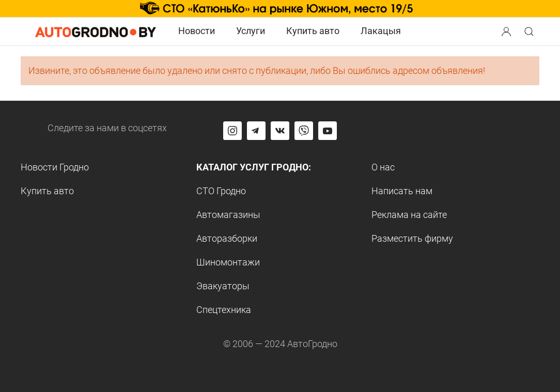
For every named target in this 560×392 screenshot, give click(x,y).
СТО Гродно (221, 191)
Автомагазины (228, 215)
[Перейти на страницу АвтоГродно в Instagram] (232, 131)
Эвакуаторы (223, 286)
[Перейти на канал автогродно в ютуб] (328, 131)
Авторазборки (227, 238)
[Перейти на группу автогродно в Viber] (304, 131)
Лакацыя (381, 31)
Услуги (251, 31)
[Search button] (506, 32)
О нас (383, 167)
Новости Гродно (55, 167)
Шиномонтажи (228, 262)
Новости (197, 31)
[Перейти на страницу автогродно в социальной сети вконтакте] (280, 131)
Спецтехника (224, 310)
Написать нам (402, 191)
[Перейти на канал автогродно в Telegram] (256, 131)
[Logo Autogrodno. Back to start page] (96, 31)
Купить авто (313, 31)
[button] (507, 30)
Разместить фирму (412, 238)
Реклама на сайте (409, 215)
